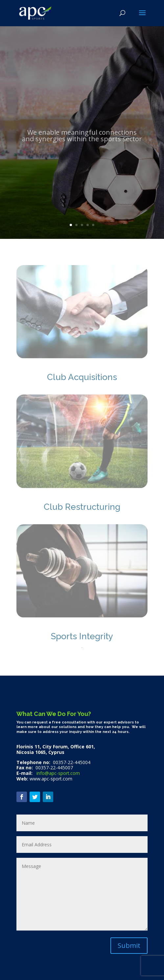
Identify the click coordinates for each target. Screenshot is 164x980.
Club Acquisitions (82, 377)
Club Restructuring (82, 507)
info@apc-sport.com (58, 773)
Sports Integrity (82, 636)
